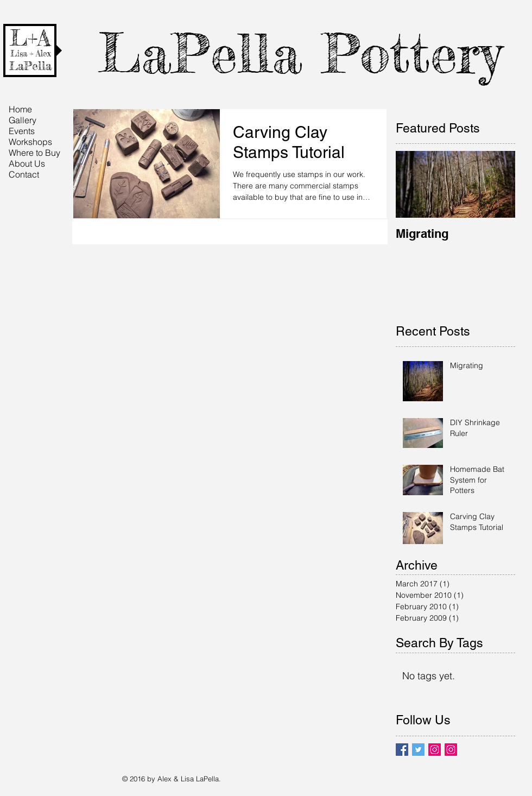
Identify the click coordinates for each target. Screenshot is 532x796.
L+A (30, 38)
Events (22, 131)
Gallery (23, 120)
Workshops (30, 142)
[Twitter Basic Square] (418, 750)
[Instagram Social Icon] (435, 750)
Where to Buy (34, 153)
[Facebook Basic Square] (402, 750)
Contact (24, 174)
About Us (27, 163)
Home (20, 109)
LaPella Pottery (300, 53)
